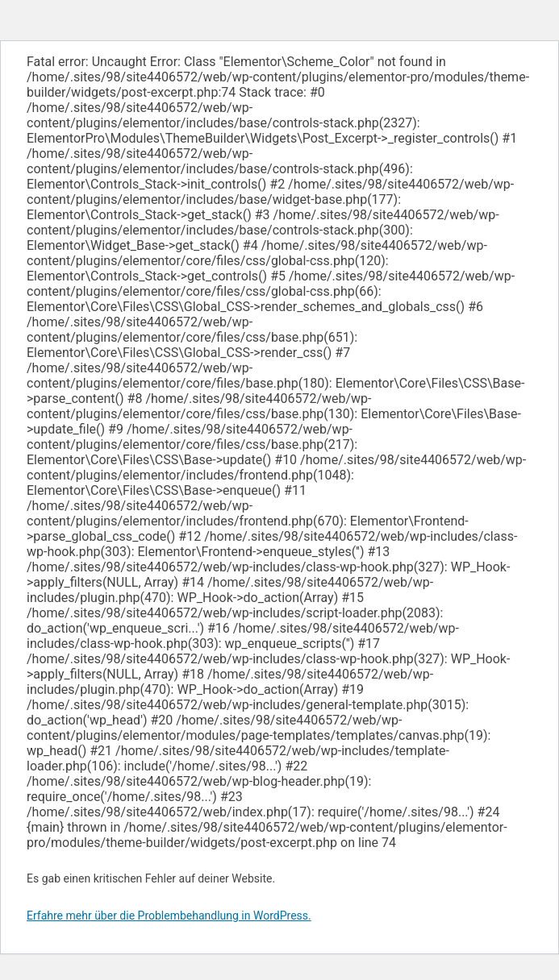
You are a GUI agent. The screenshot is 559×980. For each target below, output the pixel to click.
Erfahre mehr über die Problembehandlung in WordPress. (169, 916)
